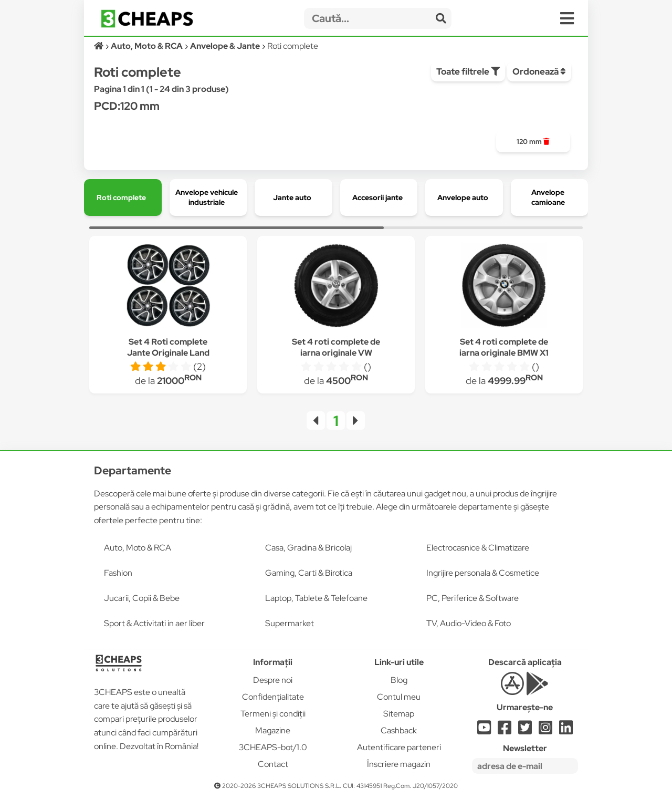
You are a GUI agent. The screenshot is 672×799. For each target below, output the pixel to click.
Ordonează (539, 71)
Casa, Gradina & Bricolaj (308, 548)
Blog (399, 680)
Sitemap (399, 714)
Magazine (273, 730)
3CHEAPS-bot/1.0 (273, 747)
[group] (533, 142)
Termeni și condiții (273, 714)
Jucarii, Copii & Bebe (142, 598)
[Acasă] (99, 46)
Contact (273, 764)
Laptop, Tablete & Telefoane (316, 598)
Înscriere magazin (399, 764)
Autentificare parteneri (399, 747)
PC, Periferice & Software (472, 598)
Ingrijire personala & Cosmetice (483, 573)
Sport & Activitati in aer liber (154, 623)
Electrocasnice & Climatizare (478, 548)
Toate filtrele (468, 71)
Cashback (399, 730)
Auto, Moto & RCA (138, 548)
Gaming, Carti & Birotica (309, 573)
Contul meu (399, 697)
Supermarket (290, 623)
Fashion (118, 573)
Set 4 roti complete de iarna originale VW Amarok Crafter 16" (336, 353)
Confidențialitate (273, 697)
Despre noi (273, 680)
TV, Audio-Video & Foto (469, 623)
